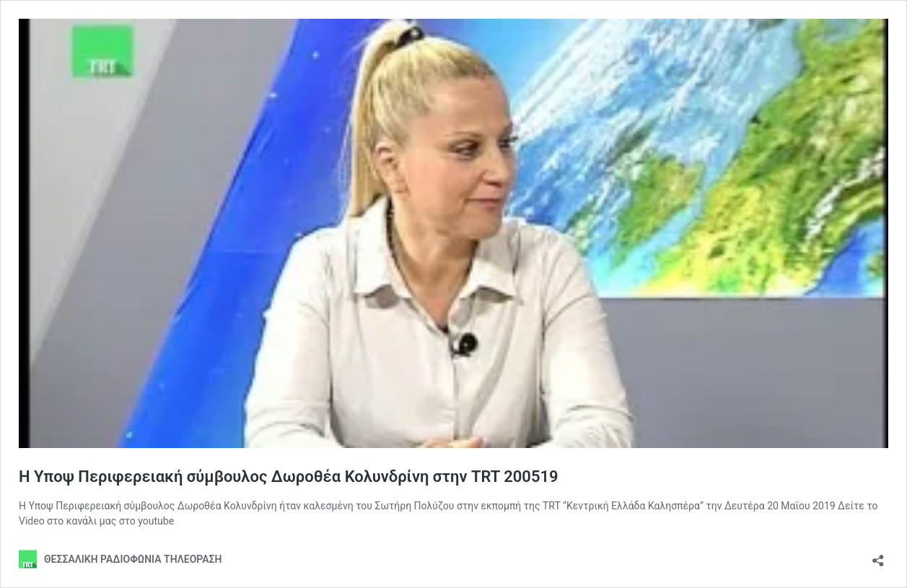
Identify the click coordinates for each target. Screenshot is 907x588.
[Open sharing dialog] (878, 556)
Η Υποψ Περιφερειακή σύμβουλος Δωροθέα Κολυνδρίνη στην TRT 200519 (289, 477)
